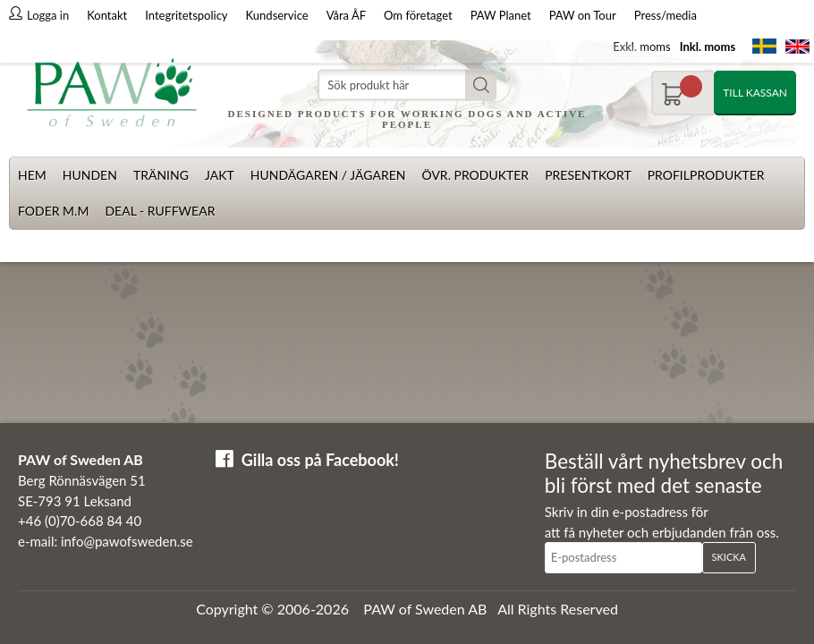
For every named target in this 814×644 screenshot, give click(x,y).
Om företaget (418, 15)
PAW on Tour (583, 15)
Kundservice (277, 15)
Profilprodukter (706, 175)
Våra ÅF (346, 15)
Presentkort (588, 175)
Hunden (90, 175)
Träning (161, 175)
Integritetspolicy (186, 15)
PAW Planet (501, 15)
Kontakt (107, 15)
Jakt (220, 175)
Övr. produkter (475, 175)
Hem (32, 175)
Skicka (729, 557)
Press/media (666, 15)
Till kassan (755, 93)
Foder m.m (53, 211)
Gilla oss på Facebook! (320, 460)
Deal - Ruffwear (160, 211)
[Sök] (407, 85)
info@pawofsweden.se (127, 541)
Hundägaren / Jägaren (328, 175)
